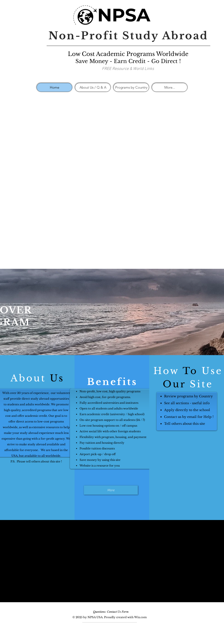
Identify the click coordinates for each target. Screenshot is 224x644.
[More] (111, 490)
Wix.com (140, 617)
